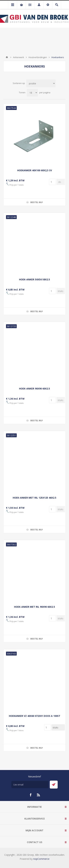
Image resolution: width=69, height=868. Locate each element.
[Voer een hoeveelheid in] (52, 182)
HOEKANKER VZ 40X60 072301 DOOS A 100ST (35, 716)
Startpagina (7, 57)
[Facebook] (31, 795)
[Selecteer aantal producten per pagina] (32, 93)
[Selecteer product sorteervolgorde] (41, 83)
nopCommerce (41, 859)
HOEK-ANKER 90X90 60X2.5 (34, 389)
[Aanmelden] (30, 785)
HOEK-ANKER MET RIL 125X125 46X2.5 (34, 498)
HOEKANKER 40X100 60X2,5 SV (35, 170)
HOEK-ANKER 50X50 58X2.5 (34, 279)
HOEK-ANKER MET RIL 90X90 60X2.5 (34, 607)
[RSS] (39, 795)
